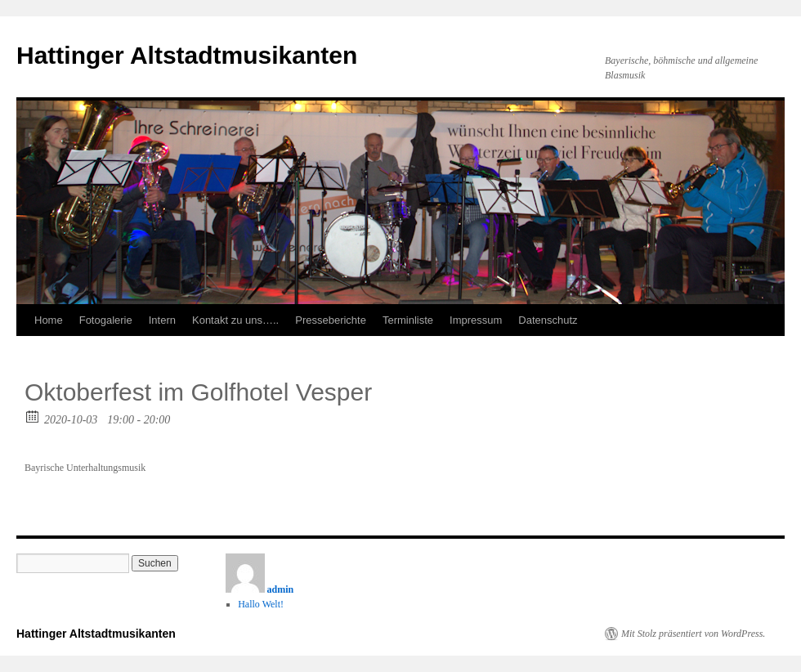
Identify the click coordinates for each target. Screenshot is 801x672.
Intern (162, 320)
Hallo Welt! (261, 604)
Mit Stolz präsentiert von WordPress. (693, 634)
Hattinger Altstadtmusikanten (187, 55)
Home (49, 320)
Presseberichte (331, 320)
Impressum (476, 320)
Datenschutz (548, 320)
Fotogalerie (106, 320)
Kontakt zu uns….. (235, 320)
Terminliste (408, 320)
